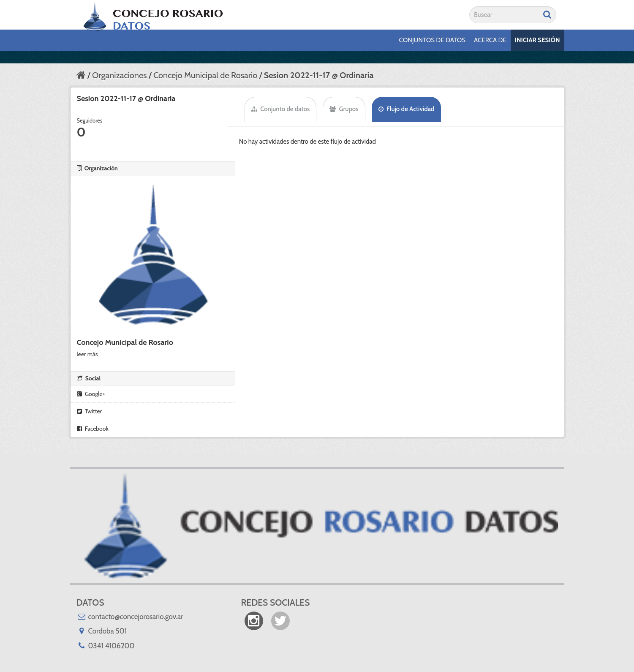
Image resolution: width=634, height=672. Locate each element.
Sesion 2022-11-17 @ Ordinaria (319, 75)
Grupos (344, 109)
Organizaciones (119, 75)
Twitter (90, 411)
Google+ (91, 394)
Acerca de (490, 40)
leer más (87, 354)
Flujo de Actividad (407, 109)
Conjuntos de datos (432, 40)
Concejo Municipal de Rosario (205, 75)
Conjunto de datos (280, 109)
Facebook (93, 429)
